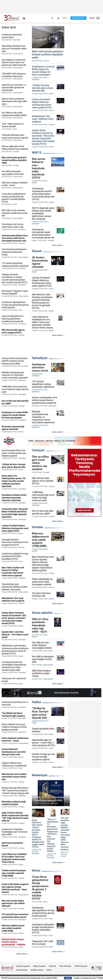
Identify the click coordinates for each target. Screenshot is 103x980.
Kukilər (49, 970)
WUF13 (37, 153)
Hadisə (37, 702)
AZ (64, 18)
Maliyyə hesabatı (39, 966)
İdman (36, 870)
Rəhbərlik (53, 966)
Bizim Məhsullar (65, 966)
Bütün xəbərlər (57, 245)
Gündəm (38, 527)
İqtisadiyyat (40, 358)
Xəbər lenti (9, 27)
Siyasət (37, 251)
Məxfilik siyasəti (37, 970)
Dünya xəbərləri (42, 613)
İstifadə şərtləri (22, 970)
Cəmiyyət (38, 450)
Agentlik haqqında (23, 966)
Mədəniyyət (40, 775)
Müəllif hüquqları (81, 966)
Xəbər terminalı (78, 18)
